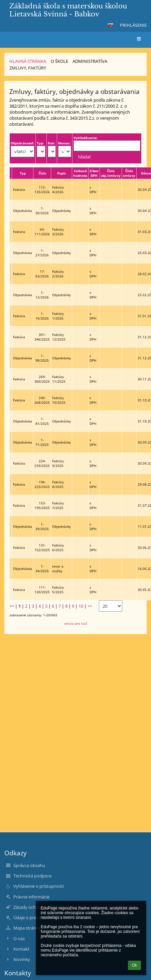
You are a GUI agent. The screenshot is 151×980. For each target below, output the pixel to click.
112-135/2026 (42, 190)
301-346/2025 (42, 337)
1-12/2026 (42, 295)
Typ (23, 173)
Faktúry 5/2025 (58, 590)
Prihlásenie (133, 25)
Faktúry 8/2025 (58, 484)
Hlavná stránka (28, 61)
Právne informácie (31, 897)
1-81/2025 (42, 421)
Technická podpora (32, 876)
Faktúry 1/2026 (58, 316)
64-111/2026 (42, 232)
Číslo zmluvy (129, 173)
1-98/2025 (42, 358)
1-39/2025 (42, 526)
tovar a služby (58, 569)
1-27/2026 (42, 253)
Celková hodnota (80, 173)
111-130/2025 (42, 590)
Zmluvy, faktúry (28, 68)
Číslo (42, 173)
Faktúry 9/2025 (58, 463)
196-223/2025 (42, 484)
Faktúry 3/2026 (58, 232)
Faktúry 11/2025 (59, 379)
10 (81, 606)
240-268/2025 (42, 400)
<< (12, 606)
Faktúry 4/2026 (58, 190)
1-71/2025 (42, 442)
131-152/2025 (42, 547)
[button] (110, 25)
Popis (61, 173)
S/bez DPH (94, 173)
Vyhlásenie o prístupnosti (39, 886)
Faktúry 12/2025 (59, 337)
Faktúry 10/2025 (59, 400)
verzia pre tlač (76, 623)
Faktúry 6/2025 (58, 547)
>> (90, 606)
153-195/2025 (42, 505)
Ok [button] (134, 965)
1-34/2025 (42, 569)
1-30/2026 (42, 211)
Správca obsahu (29, 865)
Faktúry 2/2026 (58, 274)
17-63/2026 (42, 274)
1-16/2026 (42, 316)
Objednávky (61, 211)
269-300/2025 (42, 379)
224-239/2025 (42, 463)
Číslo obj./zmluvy (111, 173)
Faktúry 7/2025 (58, 505)
